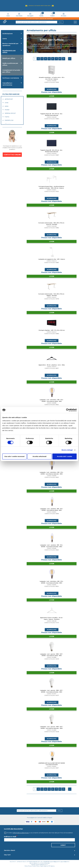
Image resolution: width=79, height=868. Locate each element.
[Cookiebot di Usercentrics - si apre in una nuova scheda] (68, 410)
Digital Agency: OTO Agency (47, 866)
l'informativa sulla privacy (21, 833)
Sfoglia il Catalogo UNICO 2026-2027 (39, 6)
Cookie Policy (36, 866)
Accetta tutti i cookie (65, 456)
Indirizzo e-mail (10, 836)
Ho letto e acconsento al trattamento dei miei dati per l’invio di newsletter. (40, 833)
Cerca (59, 810)
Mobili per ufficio (9, 58)
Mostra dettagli (67, 450)
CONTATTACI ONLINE (12, 155)
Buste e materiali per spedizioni (10, 44)
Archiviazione (8, 34)
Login (52, 96)
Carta (5, 39)
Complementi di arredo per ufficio (11, 71)
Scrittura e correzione (11, 78)
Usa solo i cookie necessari (15, 456)
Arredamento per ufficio (9, 51)
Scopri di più (52, 89)
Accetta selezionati (39, 456)
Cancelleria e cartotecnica (7, 84)
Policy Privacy (28, 866)
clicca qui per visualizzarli (46, 18)
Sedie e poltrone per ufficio (10, 64)
